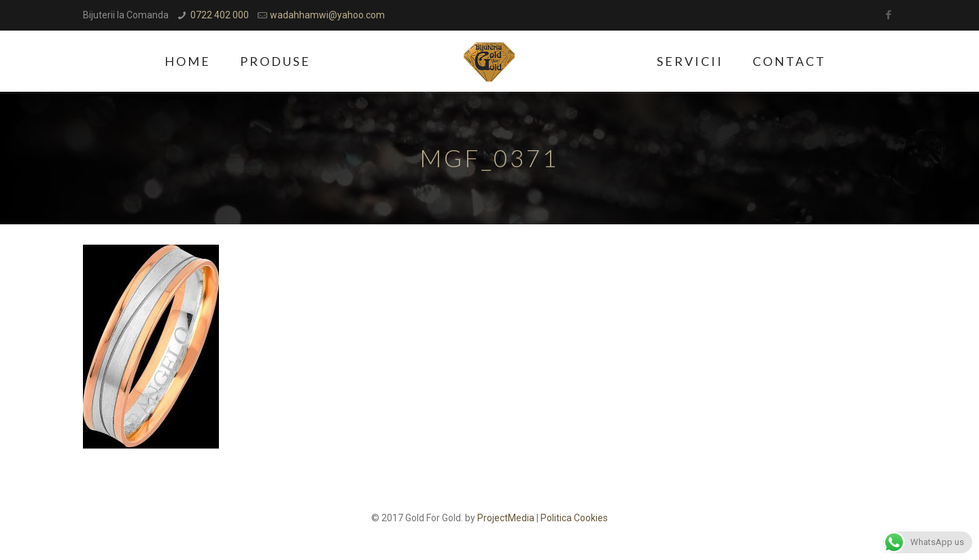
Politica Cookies (574, 518)
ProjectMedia (506, 518)
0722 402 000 (220, 15)
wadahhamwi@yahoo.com (327, 15)
